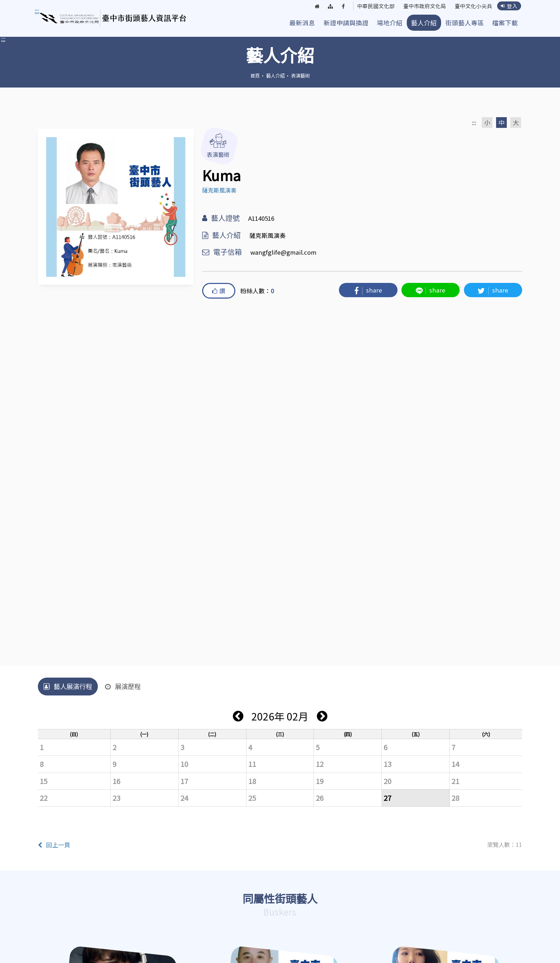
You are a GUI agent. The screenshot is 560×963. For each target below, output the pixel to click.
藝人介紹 (424, 23)
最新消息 (302, 23)
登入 (509, 6)
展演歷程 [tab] (123, 686)
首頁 (255, 75)
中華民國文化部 (369, 6)
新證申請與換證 (346, 23)
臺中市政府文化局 (420, 6)
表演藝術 (300, 75)
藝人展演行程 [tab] (68, 686)
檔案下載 (505, 23)
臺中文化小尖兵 (471, 6)
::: (3, 39)
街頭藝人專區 (465, 23)
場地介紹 (390, 23)
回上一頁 (54, 845)
